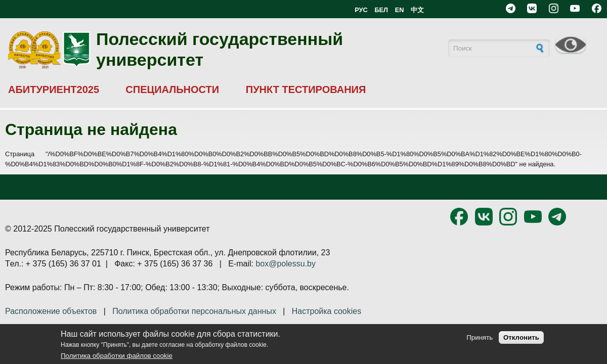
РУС (361, 10)
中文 (417, 10)
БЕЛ (381, 10)
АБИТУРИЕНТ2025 (54, 89)
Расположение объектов (51, 311)
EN (400, 10)
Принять (480, 337)
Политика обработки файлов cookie (117, 356)
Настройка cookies (327, 311)
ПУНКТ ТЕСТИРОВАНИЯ (306, 89)
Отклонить (521, 337)
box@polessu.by (286, 264)
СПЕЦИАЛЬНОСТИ (172, 89)
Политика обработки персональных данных (194, 311)
